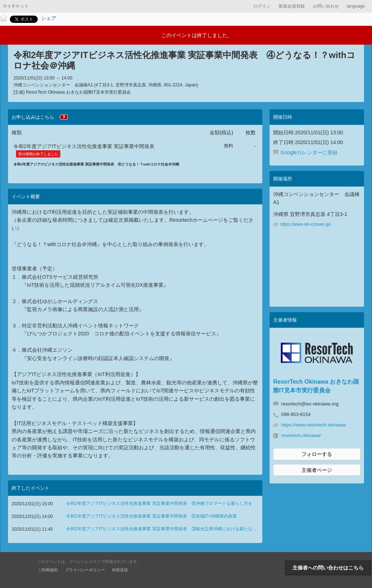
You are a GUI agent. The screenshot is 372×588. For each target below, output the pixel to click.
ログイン (262, 6)
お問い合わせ (326, 6)
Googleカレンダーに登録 (309, 152)
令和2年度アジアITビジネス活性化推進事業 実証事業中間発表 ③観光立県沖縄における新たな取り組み (168, 529)
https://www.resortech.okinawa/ (314, 425)
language (356, 6)
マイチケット (16, 6)
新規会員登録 (292, 6)
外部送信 (120, 570)
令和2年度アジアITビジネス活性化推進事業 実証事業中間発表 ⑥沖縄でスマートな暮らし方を (159, 503)
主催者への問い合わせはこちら (328, 568)
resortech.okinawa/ (301, 435)
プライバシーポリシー (85, 570)
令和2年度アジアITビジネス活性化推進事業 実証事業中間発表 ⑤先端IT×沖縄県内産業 (151, 516)
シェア (49, 18)
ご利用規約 (48, 570)
